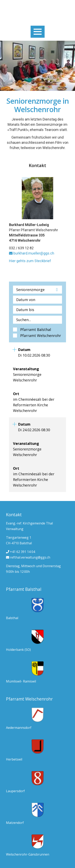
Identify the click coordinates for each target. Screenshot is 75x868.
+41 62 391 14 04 (20, 552)
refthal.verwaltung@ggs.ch (28, 557)
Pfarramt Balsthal (36, 330)
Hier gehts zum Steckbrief (30, 261)
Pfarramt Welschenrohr (41, 336)
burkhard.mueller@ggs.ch (32, 253)
